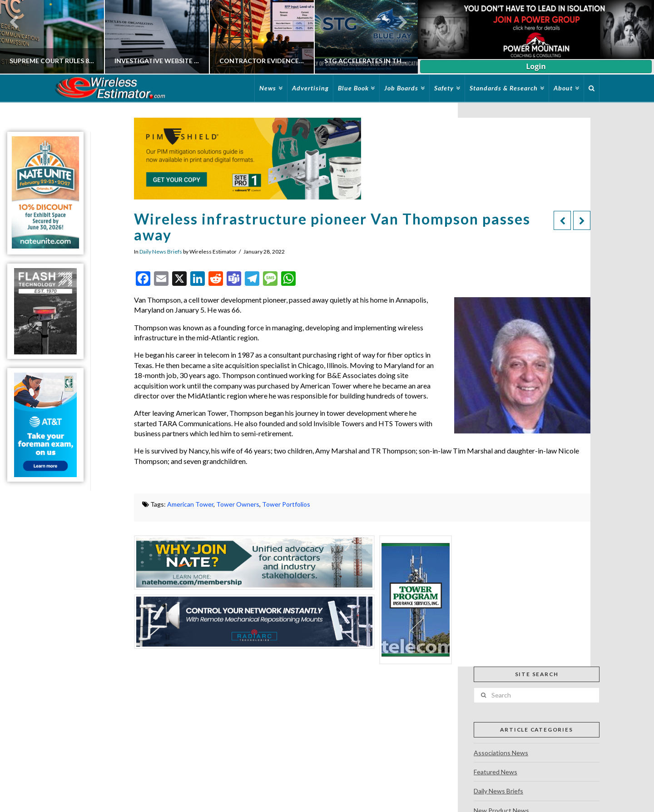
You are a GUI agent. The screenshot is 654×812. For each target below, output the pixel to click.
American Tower (190, 504)
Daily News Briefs (161, 252)
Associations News (501, 753)
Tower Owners (238, 504)
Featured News (495, 772)
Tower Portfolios (286, 504)
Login (536, 66)
